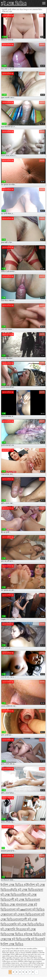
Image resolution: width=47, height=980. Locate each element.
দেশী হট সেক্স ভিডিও (21, 900)
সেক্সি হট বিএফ (33, 939)
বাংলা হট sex (17, 910)
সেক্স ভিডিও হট (18, 934)
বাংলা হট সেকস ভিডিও (20, 914)
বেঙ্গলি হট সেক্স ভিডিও (22, 924)
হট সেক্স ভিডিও (14, 3)
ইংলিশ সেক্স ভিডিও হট (14, 885)
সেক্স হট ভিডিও (15, 939)
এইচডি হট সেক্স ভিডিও (23, 890)
